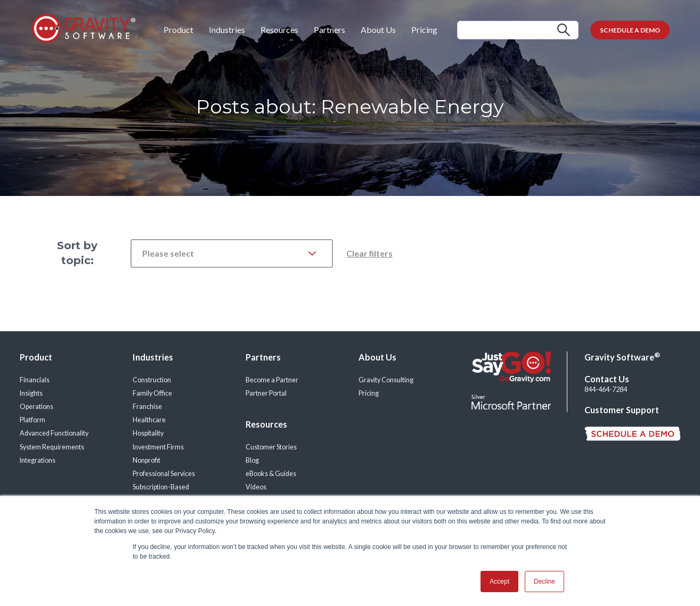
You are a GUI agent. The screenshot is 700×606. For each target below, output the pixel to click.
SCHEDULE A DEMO (630, 30)
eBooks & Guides (271, 474)
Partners (329, 30)
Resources (279, 30)
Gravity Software (622, 357)
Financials (35, 380)
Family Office (152, 393)
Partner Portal (266, 393)
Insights (31, 393)
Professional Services (164, 474)
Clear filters (369, 253)
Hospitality (148, 433)
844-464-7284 (606, 390)
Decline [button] (544, 582)
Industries (227, 30)
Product (178, 30)
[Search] (518, 30)
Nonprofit (146, 460)
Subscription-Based (161, 487)
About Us (378, 30)
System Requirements (52, 447)
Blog (252, 460)
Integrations (38, 460)
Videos (256, 487)
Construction (152, 380)
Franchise (147, 407)
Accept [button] (499, 582)
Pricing (424, 30)
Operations (36, 407)
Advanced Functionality (54, 433)
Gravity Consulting (386, 380)
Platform (32, 420)
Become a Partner (272, 380)
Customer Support (622, 410)
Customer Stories (271, 447)
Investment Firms (158, 447)
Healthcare (149, 420)
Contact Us (607, 379)
